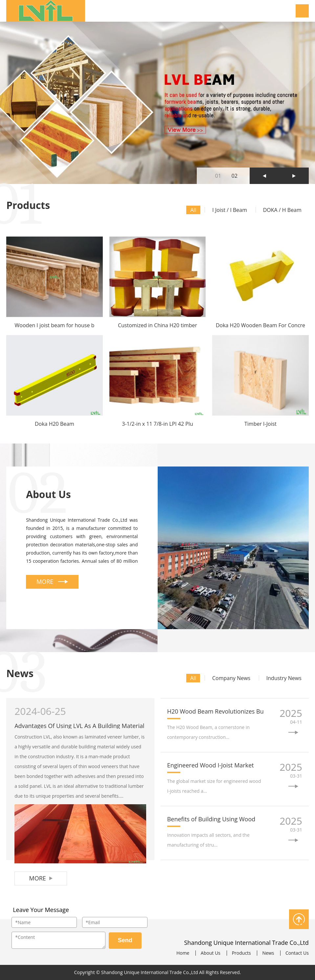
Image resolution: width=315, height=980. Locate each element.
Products (241, 953)
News (268, 953)
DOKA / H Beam (282, 210)
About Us (211, 953)
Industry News (284, 678)
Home (183, 953)
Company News (231, 678)
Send (125, 940)
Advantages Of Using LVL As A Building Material (79, 726)
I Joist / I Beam (230, 210)
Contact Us (297, 953)
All (193, 210)
